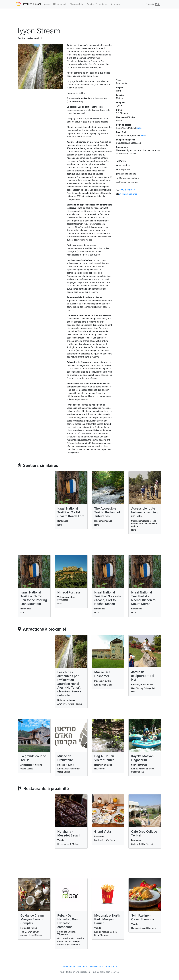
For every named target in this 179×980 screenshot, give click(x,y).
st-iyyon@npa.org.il (128, 194)
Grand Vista (103, 832)
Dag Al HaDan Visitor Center (104, 758)
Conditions (82, 967)
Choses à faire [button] (77, 4)
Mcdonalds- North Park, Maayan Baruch (107, 919)
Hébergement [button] (60, 4)
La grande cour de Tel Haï (33, 758)
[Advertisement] (90, 18)
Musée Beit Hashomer (102, 674)
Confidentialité (69, 967)
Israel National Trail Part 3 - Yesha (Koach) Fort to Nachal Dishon (108, 598)
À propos (115, 4)
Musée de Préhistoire (65, 758)
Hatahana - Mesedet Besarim (70, 833)
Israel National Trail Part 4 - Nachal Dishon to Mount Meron (143, 598)
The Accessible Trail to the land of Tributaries (107, 512)
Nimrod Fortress (69, 592)
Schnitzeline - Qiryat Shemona (143, 917)
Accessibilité (95, 967)
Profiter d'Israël (32, 4)
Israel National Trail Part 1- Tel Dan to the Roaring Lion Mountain (34, 598)
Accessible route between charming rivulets (144, 512)
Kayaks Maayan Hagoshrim (142, 758)
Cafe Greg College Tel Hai (144, 833)
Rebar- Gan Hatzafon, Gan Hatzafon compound (67, 921)
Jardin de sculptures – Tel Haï (143, 676)
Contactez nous (110, 967)
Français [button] (153, 4)
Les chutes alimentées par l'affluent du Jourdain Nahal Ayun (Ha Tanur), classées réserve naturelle (69, 684)
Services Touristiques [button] (97, 4)
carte (138, 128)
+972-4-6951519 (127, 190)
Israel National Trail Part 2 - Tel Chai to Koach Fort (71, 512)
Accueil (48, 4)
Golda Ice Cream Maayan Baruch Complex (32, 919)
